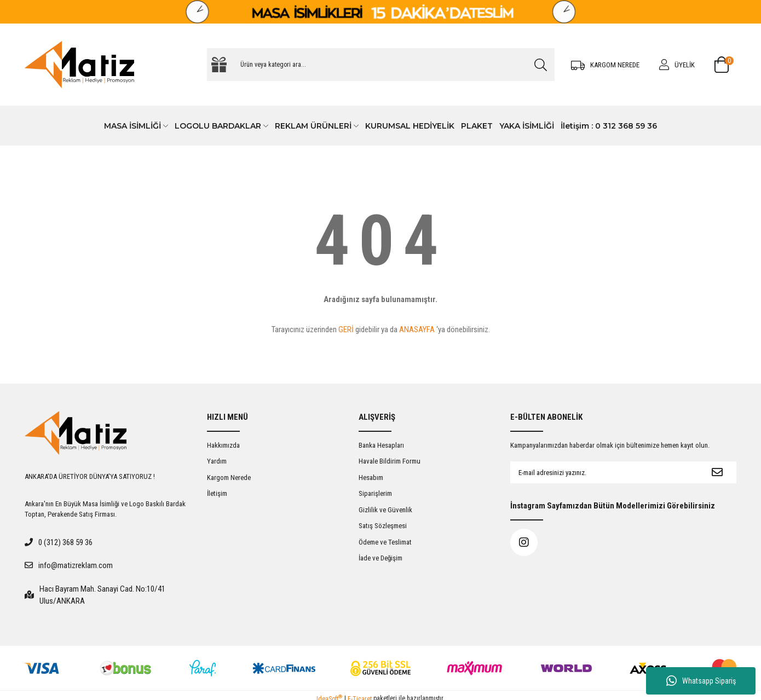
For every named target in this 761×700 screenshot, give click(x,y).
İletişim (217, 493)
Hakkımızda (223, 445)
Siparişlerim (375, 493)
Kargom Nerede (229, 478)
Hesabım (371, 478)
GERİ (346, 329)
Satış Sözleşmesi (383, 526)
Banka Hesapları (381, 445)
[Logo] (79, 65)
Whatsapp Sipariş (701, 681)
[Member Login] (677, 65)
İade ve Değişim (380, 558)
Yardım (217, 461)
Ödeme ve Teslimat (385, 542)
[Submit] (717, 472)
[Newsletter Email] (604, 472)
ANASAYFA (417, 329)
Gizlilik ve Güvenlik (385, 510)
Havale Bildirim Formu (390, 461)
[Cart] (725, 65)
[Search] (381, 65)
